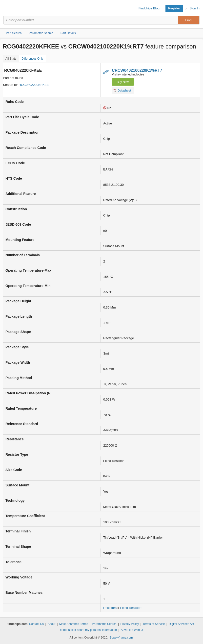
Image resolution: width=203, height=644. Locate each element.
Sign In (195, 8)
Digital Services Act (181, 624)
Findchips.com (8, 8)
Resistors (110, 608)
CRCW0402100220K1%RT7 (137, 70)
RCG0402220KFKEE (34, 85)
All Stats (11, 59)
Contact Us (36, 624)
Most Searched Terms (74, 624)
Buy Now (123, 82)
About (51, 624)
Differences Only (32, 59)
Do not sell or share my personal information (88, 630)
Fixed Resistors (131, 608)
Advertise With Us (132, 630)
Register (174, 8)
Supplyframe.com (121, 638)
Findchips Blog (149, 8)
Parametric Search (104, 624)
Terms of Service (154, 624)
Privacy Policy (130, 624)
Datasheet (122, 90)
